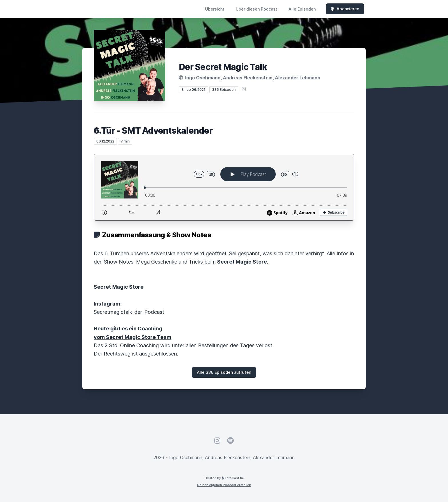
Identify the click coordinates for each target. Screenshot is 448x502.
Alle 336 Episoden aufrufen (224, 372)
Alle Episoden (302, 9)
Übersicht (215, 9)
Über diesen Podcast (256, 9)
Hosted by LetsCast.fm (224, 478)
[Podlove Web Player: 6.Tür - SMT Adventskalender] (224, 187)
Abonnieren (345, 9)
